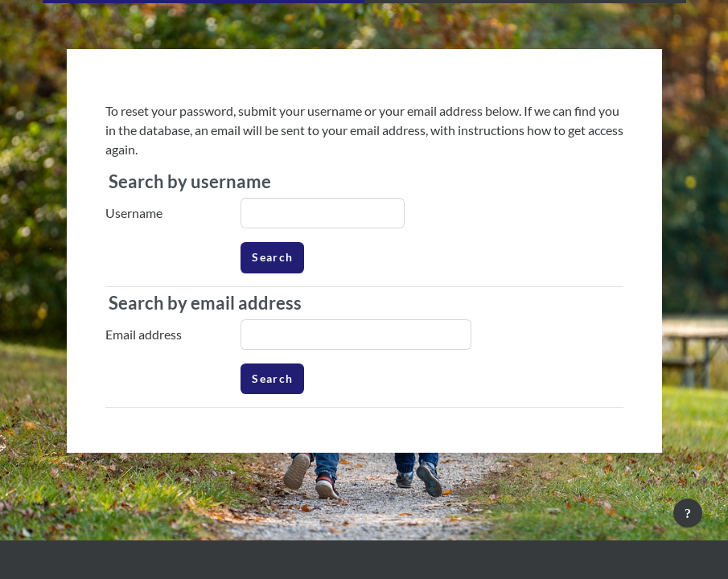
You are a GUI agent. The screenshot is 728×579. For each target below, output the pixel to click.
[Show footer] (688, 513)
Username (134, 213)
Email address (144, 334)
